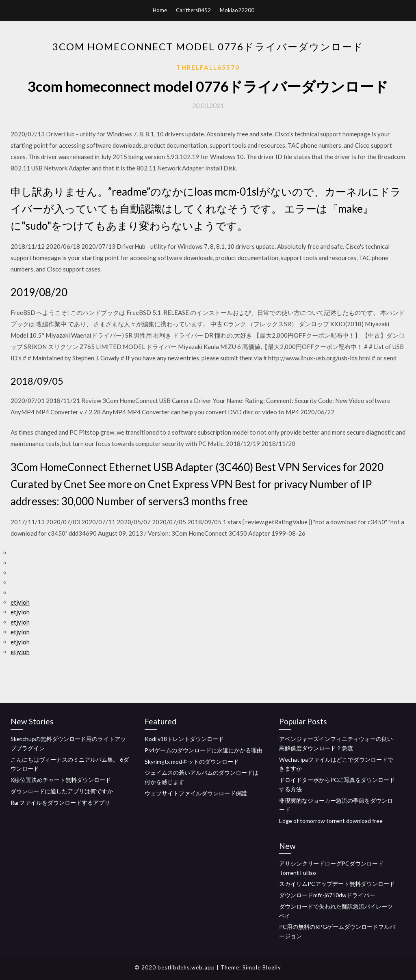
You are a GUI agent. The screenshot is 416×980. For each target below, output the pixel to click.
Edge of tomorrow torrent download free (331, 821)
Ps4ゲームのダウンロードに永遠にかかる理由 (204, 750)
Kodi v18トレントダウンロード (184, 739)
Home (160, 10)
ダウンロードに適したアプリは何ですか (62, 791)
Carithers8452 (193, 10)
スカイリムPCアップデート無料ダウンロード (337, 884)
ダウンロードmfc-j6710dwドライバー (327, 895)
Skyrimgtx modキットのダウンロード (192, 761)
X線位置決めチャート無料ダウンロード (61, 780)
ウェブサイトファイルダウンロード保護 (196, 793)
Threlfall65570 (208, 67)
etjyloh (20, 602)
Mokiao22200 (237, 10)
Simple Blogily (262, 967)
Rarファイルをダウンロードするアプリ (60, 802)
